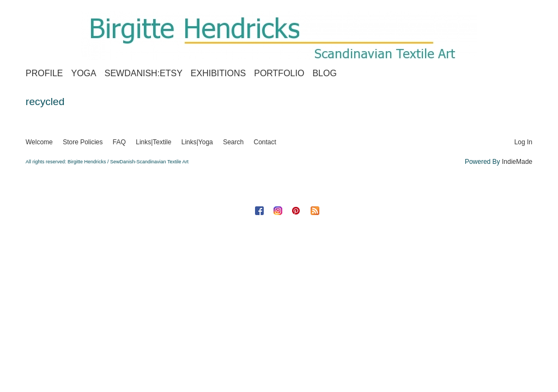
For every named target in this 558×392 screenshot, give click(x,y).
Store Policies (83, 142)
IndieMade (517, 162)
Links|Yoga (197, 142)
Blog (324, 73)
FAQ (119, 142)
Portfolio (279, 73)
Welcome (39, 142)
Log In (523, 142)
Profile (44, 73)
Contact (265, 142)
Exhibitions (218, 73)
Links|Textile (153, 142)
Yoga (83, 73)
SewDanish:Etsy (144, 73)
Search (233, 142)
